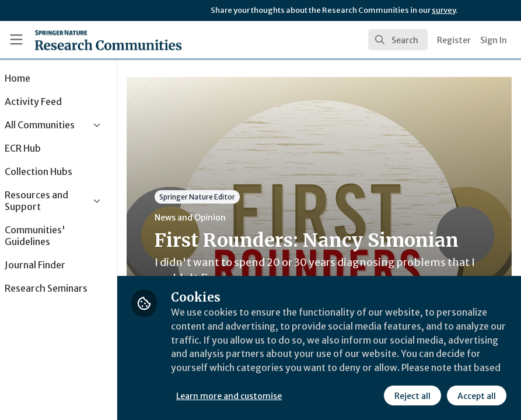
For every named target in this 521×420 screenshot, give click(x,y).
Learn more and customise (261, 396)
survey (444, 10)
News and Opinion (222, 218)
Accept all (477, 396)
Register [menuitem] (454, 40)
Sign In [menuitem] (494, 40)
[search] (398, 40)
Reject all (412, 396)
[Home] (108, 40)
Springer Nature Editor (229, 197)
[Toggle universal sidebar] (16, 40)
